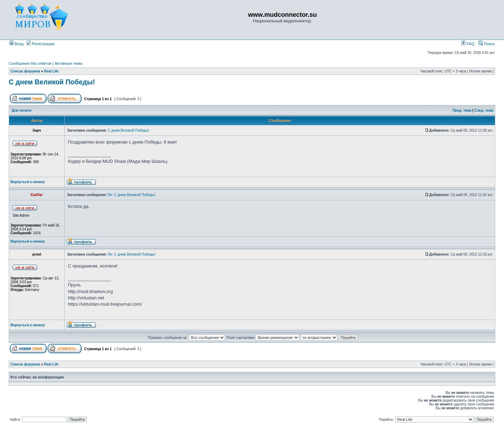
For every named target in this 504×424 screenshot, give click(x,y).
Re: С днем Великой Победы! (132, 195)
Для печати (22, 110)
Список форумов (25, 71)
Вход (16, 44)
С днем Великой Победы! (52, 82)
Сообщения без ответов (30, 63)
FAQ (468, 44)
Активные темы (68, 63)
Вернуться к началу (28, 182)
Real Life (51, 71)
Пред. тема (462, 110)
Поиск (486, 44)
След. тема (484, 110)
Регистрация (40, 44)
